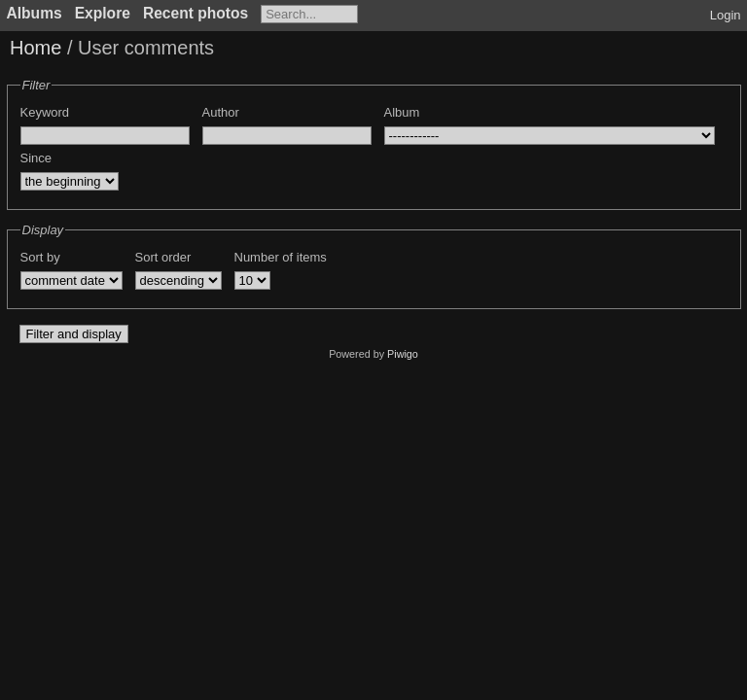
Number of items (281, 257)
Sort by (40, 257)
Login (726, 15)
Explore (103, 13)
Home (36, 48)
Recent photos (196, 13)
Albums (35, 13)
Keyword (45, 112)
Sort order (163, 257)
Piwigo (403, 354)
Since (36, 158)
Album (402, 112)
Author (221, 112)
